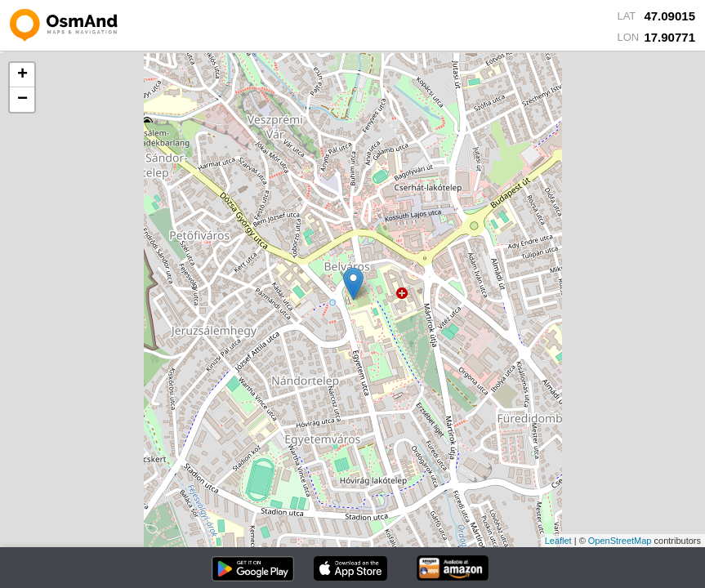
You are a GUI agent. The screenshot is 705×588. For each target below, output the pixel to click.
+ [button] (22, 75)
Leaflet (558, 541)
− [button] (22, 100)
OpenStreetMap (620, 541)
